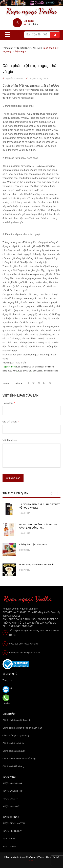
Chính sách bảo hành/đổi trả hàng (19, 759)
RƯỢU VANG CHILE (13, 791)
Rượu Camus (9, 846)
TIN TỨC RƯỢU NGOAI (28, 48)
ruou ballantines (51, 371)
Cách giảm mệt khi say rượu (34, 545)
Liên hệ (6, 703)
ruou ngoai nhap (32, 86)
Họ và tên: (9, 403)
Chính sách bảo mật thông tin (17, 720)
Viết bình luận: (10, 440)
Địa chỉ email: (10, 422)
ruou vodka (37, 371)
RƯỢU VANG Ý (10, 799)
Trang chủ (8, 48)
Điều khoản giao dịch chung (16, 736)
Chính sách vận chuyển (14, 751)
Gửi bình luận (13, 478)
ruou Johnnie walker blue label (30, 367)
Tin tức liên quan (15, 493)
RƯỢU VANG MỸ (11, 806)
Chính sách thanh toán (14, 743)
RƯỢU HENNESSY (12, 831)
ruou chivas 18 (25, 371)
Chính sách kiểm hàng (13, 766)
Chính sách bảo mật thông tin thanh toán (22, 728)
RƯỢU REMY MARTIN (14, 823)
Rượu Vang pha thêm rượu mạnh (36, 565)
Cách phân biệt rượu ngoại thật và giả (30, 69)
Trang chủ (7, 680)
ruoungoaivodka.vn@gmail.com (25, 653)
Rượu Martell (9, 839)
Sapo (31, 860)
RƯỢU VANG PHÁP (12, 783)
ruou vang (13, 371)
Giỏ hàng (29, 21)
